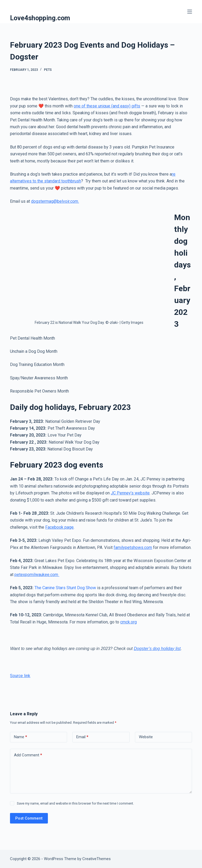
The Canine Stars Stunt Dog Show (65, 588)
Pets (48, 70)
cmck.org (128, 622)
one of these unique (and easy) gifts (107, 106)
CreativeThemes (97, 859)
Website (146, 737)
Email (82, 737)
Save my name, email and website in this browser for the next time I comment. (75, 803)
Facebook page (59, 527)
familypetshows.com (133, 547)
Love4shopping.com (40, 18)
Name (21, 737)
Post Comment (29, 818)
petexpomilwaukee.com (37, 575)
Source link (20, 676)
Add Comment (28, 755)
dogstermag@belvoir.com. (55, 201)
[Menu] (190, 12)
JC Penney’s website (130, 493)
